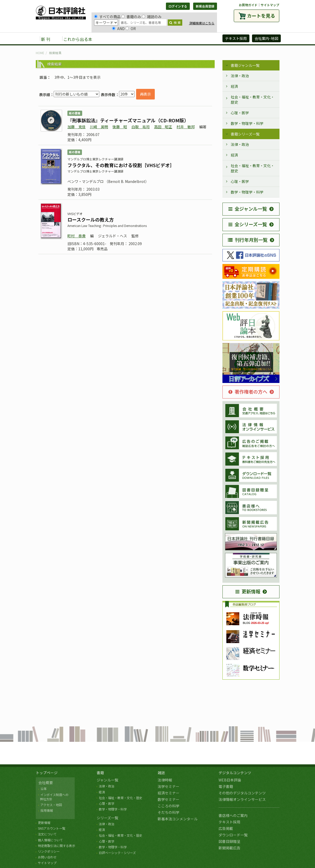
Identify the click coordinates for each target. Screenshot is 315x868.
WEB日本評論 (230, 780)
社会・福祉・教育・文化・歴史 (253, 99)
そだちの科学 (169, 812)
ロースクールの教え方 (91, 219)
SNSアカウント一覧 (52, 828)
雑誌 (161, 773)
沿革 (44, 789)
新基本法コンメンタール (178, 819)
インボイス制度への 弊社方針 (53, 797)
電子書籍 (226, 786)
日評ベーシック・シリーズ (117, 853)
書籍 (100, 773)
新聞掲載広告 (229, 848)
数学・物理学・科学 (247, 123)
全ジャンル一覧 (248, 209)
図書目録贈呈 (229, 841)
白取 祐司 (141, 127)
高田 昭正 (163, 127)
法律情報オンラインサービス (242, 799)
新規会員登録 (205, 6)
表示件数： (110, 95)
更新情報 (248, 591)
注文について (47, 834)
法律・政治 (240, 76)
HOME (40, 53)
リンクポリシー (49, 851)
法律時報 (165, 780)
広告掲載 (226, 828)
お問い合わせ (47, 857)
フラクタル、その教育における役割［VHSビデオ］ (121, 165)
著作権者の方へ (248, 392)
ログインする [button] (178, 6)
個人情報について (50, 840)
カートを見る (261, 16)
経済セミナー (169, 793)
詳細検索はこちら (202, 23)
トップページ (47, 773)
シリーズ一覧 (107, 818)
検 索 (175, 22)
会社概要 (46, 782)
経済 (234, 86)
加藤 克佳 (76, 127)
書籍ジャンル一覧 (245, 65)
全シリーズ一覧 (248, 224)
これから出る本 (78, 39)
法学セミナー (169, 786)
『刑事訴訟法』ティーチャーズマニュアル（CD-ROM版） (128, 120)
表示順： (46, 95)
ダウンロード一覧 (233, 835)
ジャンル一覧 (107, 780)
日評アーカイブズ (199, 39)
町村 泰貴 (76, 236)
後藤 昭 (120, 127)
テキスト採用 (229, 822)
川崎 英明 (99, 127)
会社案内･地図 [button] (266, 38)
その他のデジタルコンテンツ (242, 793)
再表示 (145, 94)
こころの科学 (169, 806)
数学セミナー (169, 799)
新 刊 (46, 39)
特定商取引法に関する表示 (57, 846)
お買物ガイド (248, 5)
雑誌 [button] (126, 39)
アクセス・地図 (51, 805)
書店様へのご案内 (233, 815)
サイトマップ (270, 5)
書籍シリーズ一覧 (245, 134)
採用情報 (47, 810)
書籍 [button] (109, 39)
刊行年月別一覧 (248, 240)
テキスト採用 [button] (236, 38)
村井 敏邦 (186, 127)
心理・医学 (240, 113)
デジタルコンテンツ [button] (157, 39)
